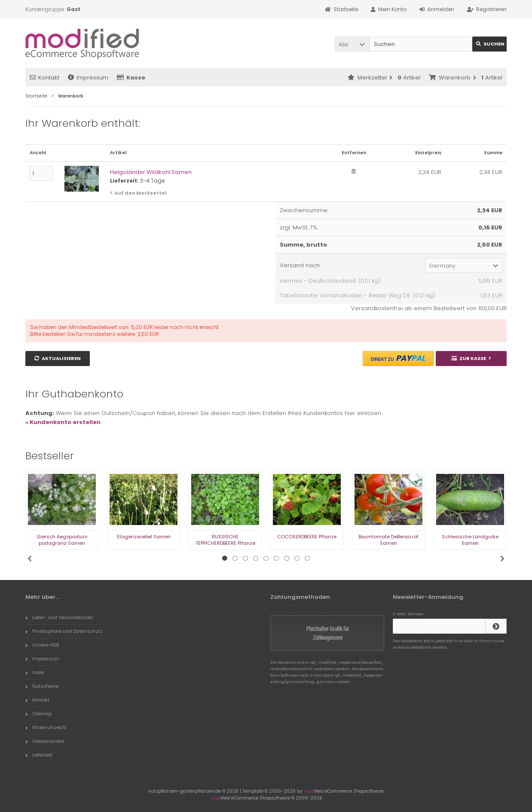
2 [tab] (235, 559)
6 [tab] (276, 559)
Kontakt (44, 78)
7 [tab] (287, 559)
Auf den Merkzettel (141, 193)
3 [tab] (245, 559)
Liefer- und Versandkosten (59, 617)
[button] (352, 44)
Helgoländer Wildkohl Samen (151, 172)
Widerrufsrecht (46, 727)
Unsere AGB (42, 645)
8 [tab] (297, 559)
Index (35, 672)
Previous (30, 559)
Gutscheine (42, 686)
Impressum (88, 78)
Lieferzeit (39, 755)
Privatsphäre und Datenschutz (64, 631)
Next (502, 559)
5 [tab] (266, 559)
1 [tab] (225, 559)
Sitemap (38, 714)
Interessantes (45, 741)
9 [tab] (307, 559)
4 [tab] (256, 559)
